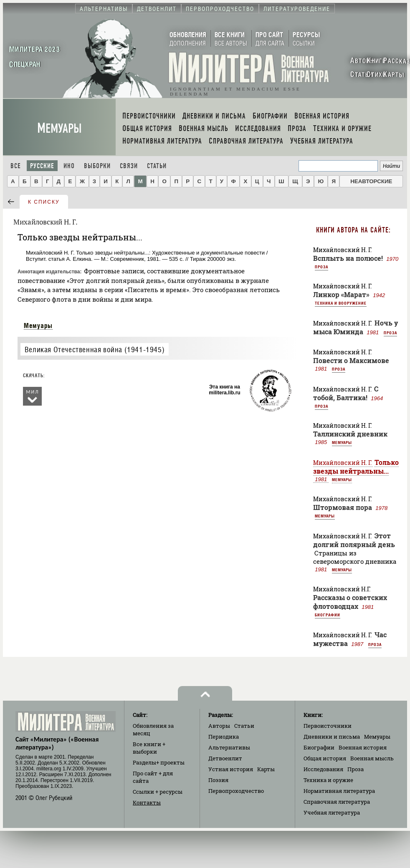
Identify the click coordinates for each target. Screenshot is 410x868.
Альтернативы (229, 747)
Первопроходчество (236, 791)
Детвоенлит (225, 758)
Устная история (231, 769)
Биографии (328, 615)
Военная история (363, 747)
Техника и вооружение (341, 303)
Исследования (323, 769)
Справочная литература (337, 802)
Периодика (224, 737)
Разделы (159, 762)
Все (16, 166)
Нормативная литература (339, 791)
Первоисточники (328, 726)
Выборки (97, 166)
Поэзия (218, 780)
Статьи (157, 166)
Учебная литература (332, 812)
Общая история (325, 758)
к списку (44, 202)
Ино (69, 166)
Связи (129, 166)
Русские (42, 166)
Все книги (149, 748)
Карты (266, 769)
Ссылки (158, 792)
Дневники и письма (332, 737)
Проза (321, 267)
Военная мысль (372, 758)
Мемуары (59, 128)
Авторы (219, 726)
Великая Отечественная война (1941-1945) (95, 349)
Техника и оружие (328, 780)
